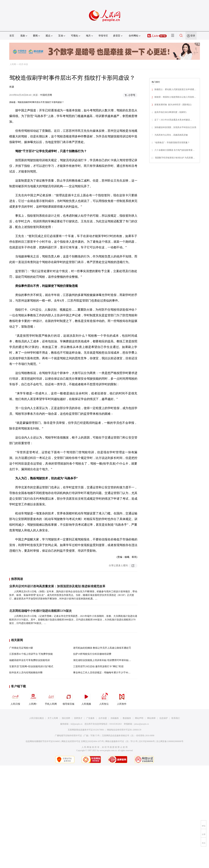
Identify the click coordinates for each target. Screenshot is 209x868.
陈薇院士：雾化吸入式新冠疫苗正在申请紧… (175, 89)
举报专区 (103, 36)
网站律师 (151, 718)
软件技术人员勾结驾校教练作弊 (26, 673)
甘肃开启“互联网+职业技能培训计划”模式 (31, 666)
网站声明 (139, 718)
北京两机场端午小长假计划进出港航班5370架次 (41, 611)
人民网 (13, 64)
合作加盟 (103, 718)
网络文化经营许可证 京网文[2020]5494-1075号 (83, 741)
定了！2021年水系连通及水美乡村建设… (173, 120)
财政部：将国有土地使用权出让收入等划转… (175, 97)
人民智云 (104, 698)
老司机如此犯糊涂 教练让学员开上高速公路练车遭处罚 (102, 648)
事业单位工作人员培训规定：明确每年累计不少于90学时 (103, 673)
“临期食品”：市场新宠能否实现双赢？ (172, 143)
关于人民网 (53, 718)
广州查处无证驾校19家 (21, 648)
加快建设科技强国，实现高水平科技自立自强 (175, 127)
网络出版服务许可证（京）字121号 (121, 741)
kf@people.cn (76, 724)
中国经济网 (46, 95)
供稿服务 (115, 718)
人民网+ (33, 698)
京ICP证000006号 (147, 741)
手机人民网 (51, 698)
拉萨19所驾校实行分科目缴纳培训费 (92, 654)
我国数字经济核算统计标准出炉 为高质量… (175, 158)
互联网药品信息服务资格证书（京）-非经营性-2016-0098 (128, 736)
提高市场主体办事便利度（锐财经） (171, 112)
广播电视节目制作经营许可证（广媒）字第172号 (77, 736)
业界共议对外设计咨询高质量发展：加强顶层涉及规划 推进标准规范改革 (57, 586)
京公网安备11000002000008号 (170, 741)
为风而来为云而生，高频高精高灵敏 (171, 135)
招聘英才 (78, 718)
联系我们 (176, 718)
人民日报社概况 (36, 718)
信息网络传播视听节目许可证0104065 (43, 741)
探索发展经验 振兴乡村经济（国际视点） (174, 105)
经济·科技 (24, 64)
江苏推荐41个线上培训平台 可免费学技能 (31, 654)
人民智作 (122, 698)
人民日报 (15, 698)
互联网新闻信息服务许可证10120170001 (86, 730)
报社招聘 (66, 718)
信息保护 (164, 718)
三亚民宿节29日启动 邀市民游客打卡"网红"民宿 (98, 666)
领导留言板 (69, 698)
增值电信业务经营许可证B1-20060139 (124, 730)
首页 (12, 36)
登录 (193, 36)
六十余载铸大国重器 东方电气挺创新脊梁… (175, 150)
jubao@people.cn (142, 724)
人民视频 (86, 698)
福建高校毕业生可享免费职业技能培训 (29, 660)
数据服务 (127, 718)
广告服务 (90, 718)
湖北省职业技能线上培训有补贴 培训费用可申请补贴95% (103, 660)
